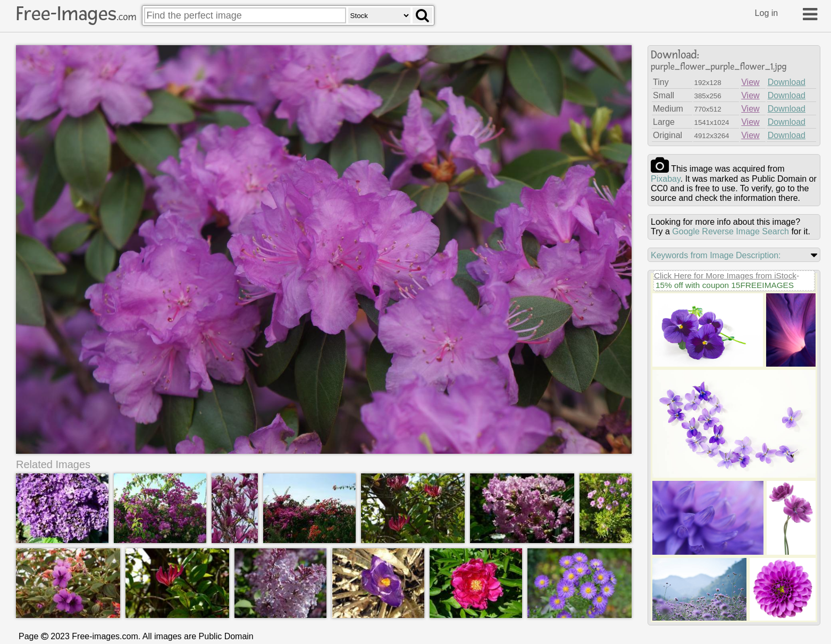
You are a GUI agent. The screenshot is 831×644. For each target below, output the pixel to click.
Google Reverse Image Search (731, 231)
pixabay (666, 179)
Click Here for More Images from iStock (725, 276)
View (750, 82)
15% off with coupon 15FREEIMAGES (725, 285)
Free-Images (76, 14)
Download (787, 82)
